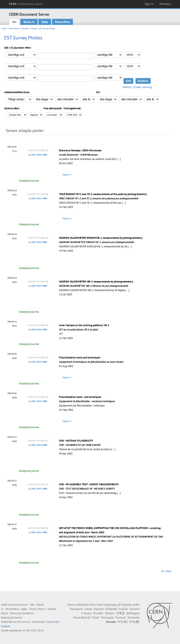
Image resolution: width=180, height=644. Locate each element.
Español (135, 609)
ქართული (133, 613)
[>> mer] (166, 571)
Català (88, 609)
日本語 (120, 613)
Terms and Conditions (22, 613)
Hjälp (45, 22)
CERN (26, 4)
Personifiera (62, 22)
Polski (96, 617)
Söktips (127, 87)
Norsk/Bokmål (82, 617)
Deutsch (99, 609)
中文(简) (123, 622)
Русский (121, 617)
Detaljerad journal (29, 181)
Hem (4, 28)
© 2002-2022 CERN (38, 362)
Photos (34, 28)
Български (76, 609)
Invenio (18, 618)
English (123, 609)
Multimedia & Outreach (19, 28)
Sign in (149, 4)
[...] (119, 159)
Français (86, 613)
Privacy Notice (37, 609)
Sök (14, 22)
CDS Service (23, 622)
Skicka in (29, 22)
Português (108, 617)
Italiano (110, 613)
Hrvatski (98, 613)
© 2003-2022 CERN (38, 155)
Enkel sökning (143, 87)
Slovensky (133, 617)
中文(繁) (134, 622)
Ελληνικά (111, 609)
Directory (165, 4)
